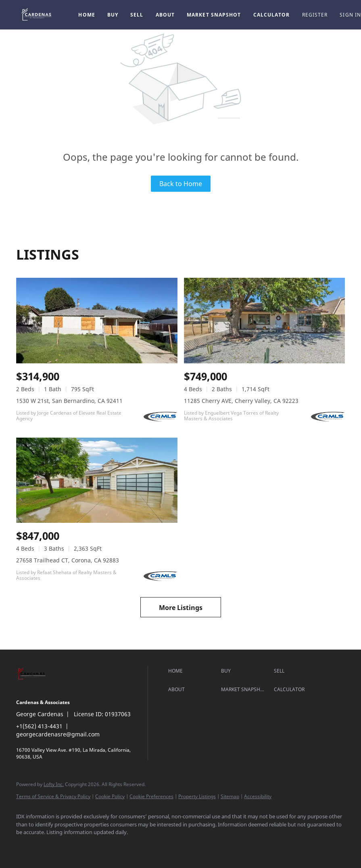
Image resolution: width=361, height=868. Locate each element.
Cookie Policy (110, 796)
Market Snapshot (214, 15)
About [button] (165, 15)
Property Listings (197, 796)
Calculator (272, 15)
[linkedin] (49, 846)
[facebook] (26, 846)
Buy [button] (113, 15)
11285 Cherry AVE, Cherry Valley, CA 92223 (241, 401)
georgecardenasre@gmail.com (58, 734)
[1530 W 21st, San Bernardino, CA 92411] (97, 321)
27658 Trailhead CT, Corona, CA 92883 (68, 560)
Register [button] (315, 15)
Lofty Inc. (54, 784)
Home (87, 15)
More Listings (181, 608)
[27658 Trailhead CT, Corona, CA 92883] (97, 480)
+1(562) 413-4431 (39, 726)
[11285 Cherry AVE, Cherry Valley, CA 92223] (265, 321)
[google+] (96, 846)
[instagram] (73, 846)
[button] (37, 15)
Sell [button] (137, 15)
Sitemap (230, 796)
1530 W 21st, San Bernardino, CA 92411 (69, 401)
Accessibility (258, 796)
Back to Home (181, 184)
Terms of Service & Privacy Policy (53, 796)
